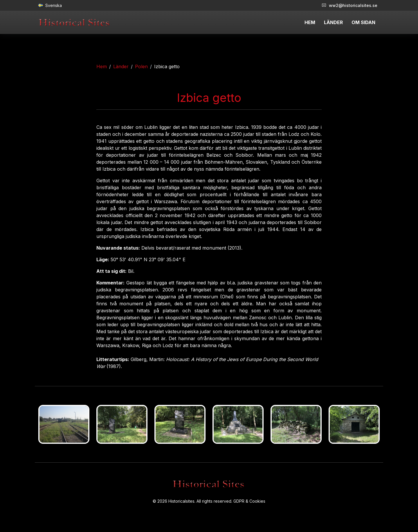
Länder (121, 66)
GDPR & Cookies (249, 501)
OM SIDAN (363, 22)
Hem (102, 66)
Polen (141, 66)
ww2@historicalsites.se (350, 5)
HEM (310, 22)
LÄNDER (333, 22)
